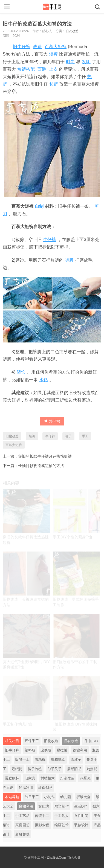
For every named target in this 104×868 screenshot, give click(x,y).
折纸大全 (83, 797)
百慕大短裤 (56, 47)
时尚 (70, 62)
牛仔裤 (50, 240)
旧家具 (30, 778)
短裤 (53, 54)
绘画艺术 (62, 825)
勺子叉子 (54, 769)
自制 (39, 206)
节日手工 (32, 797)
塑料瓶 (30, 750)
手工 (85, 436)
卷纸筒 (17, 769)
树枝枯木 (48, 778)
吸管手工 (22, 760)
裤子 (68, 436)
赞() (52, 421)
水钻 (44, 380)
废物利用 (26, 806)
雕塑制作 (62, 806)
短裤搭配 (26, 69)
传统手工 (42, 816)
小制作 (49, 797)
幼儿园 (66, 797)
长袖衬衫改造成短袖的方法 (41, 466)
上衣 (53, 69)
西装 (42, 69)
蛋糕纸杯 (12, 778)
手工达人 (62, 816)
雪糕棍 (40, 760)
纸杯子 (76, 760)
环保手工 (32, 741)
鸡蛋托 (92, 769)
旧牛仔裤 (22, 47)
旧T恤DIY (91, 741)
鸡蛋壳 (85, 778)
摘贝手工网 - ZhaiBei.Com (47, 858)
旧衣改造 (72, 31)
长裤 (54, 84)
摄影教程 (42, 825)
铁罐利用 (80, 750)
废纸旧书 (74, 769)
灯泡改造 (67, 778)
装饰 (21, 372)
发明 (86, 62)
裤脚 (69, 260)
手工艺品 (22, 816)
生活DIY (81, 806)
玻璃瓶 (46, 750)
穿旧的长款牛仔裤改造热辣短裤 (45, 456)
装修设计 (81, 825)
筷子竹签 (35, 769)
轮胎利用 (26, 788)
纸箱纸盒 (58, 760)
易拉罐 (62, 750)
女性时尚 (81, 816)
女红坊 (44, 806)
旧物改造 (12, 436)
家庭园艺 (22, 825)
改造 (37, 47)
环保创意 (45, 788)
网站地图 (73, 858)
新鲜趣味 (22, 834)
